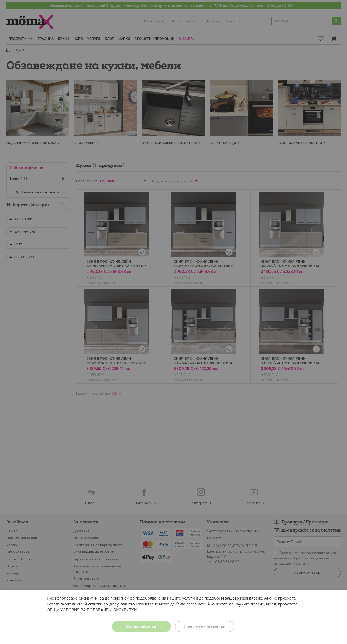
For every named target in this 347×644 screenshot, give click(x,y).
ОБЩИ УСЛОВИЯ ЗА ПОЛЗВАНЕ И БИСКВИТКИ (92, 610)
